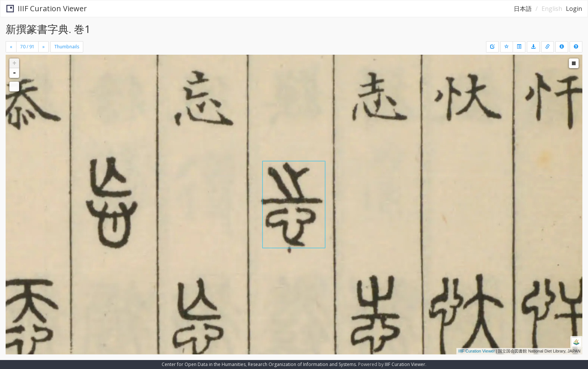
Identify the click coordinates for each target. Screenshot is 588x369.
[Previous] (11, 47)
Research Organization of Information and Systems (302, 364)
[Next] (43, 47)
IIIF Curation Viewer (47, 8)
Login (574, 9)
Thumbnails (67, 47)
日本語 (523, 9)
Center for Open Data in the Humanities (204, 364)
